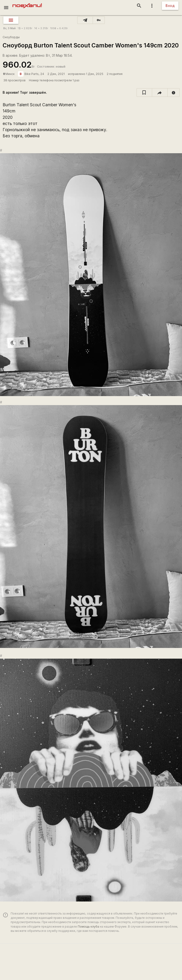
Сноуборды (11, 37)
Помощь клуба (88, 927)
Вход (170, 6)
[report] (174, 92)
